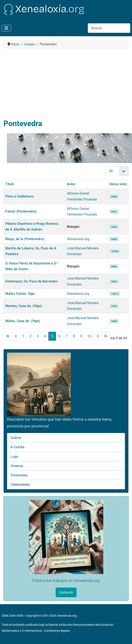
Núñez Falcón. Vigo (20, 294)
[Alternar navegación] (6, 28)
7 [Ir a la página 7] (67, 336)
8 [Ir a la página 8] (74, 336)
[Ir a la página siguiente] (98, 336)
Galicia (16, 438)
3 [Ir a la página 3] (38, 336)
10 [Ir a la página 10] (89, 336)
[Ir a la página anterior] (16, 336)
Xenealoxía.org (78, 239)
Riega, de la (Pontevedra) (25, 239)
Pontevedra (19, 475)
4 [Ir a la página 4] (45, 336)
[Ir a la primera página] (8, 336)
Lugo (14, 457)
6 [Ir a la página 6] (59, 336)
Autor (71, 184)
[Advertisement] (66, 84)
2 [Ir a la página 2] (31, 336)
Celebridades (20, 485)
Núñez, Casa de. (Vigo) (23, 321)
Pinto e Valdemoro (19, 196)
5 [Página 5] (52, 336)
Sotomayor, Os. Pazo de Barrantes (31, 281)
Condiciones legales (57, 631)
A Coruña (18, 447)
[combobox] (109, 28)
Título (10, 184)
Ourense (17, 466)
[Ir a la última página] (106, 336)
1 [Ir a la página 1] (23, 336)
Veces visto (118, 184)
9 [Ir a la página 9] (81, 336)
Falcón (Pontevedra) (21, 211)
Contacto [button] (66, 592)
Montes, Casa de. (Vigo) (24, 306)
